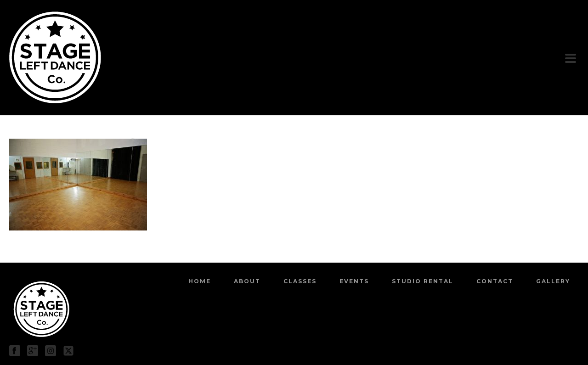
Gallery (553, 281)
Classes (300, 281)
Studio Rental (423, 281)
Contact (495, 281)
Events (354, 281)
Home (200, 281)
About (247, 281)
